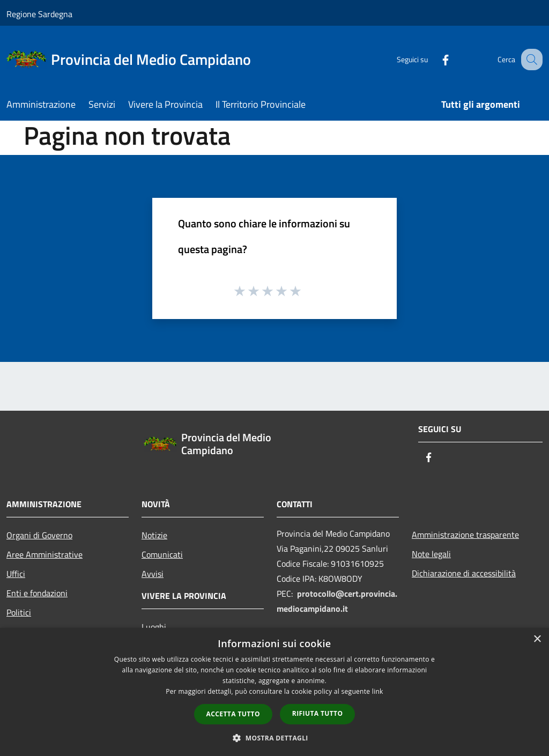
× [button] (537, 639)
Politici (19, 612)
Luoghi (154, 627)
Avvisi (153, 574)
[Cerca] (530, 60)
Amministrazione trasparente (465, 535)
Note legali (431, 554)
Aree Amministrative (44, 554)
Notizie (154, 535)
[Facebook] (434, 59)
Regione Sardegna (39, 14)
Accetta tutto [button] (233, 714)
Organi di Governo (39, 535)
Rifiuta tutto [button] (318, 713)
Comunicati (162, 554)
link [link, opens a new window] (378, 691)
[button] (274, 738)
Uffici (16, 574)
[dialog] (274, 692)
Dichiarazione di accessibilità (464, 573)
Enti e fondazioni (37, 593)
